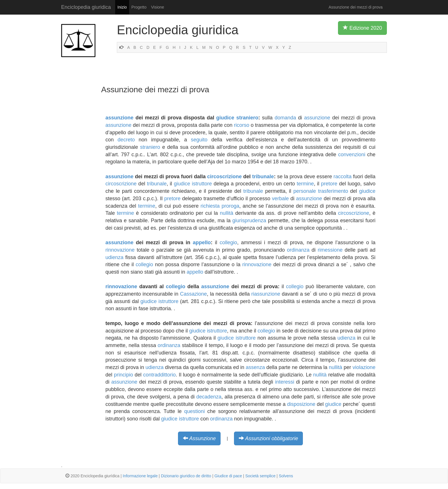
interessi (285, 382)
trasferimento (333, 191)
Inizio (122, 7)
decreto (126, 140)
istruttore (202, 184)
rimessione (330, 250)
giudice (225, 118)
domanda (285, 118)
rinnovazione (120, 250)
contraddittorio (159, 375)
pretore (329, 184)
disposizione (301, 404)
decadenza (209, 397)
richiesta (210, 206)
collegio (228, 243)
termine (305, 184)
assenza (255, 367)
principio (124, 375)
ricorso (242, 125)
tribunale (263, 177)
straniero (247, 118)
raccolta (342, 177)
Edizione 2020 (362, 28)
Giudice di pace (228, 476)
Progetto (139, 7)
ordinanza (298, 250)
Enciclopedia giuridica (86, 7)
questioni (195, 411)
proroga (230, 206)
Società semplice (260, 476)
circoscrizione (224, 177)
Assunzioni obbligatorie (272, 438)
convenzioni (352, 155)
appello (202, 243)
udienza (114, 257)
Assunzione (202, 438)
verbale (280, 199)
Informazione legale (140, 476)
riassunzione (266, 294)
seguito (199, 140)
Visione (158, 7)
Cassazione (193, 294)
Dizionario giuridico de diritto (186, 476)
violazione (364, 367)
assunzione (119, 118)
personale (305, 191)
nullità (226, 213)
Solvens (286, 476)
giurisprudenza (249, 221)
